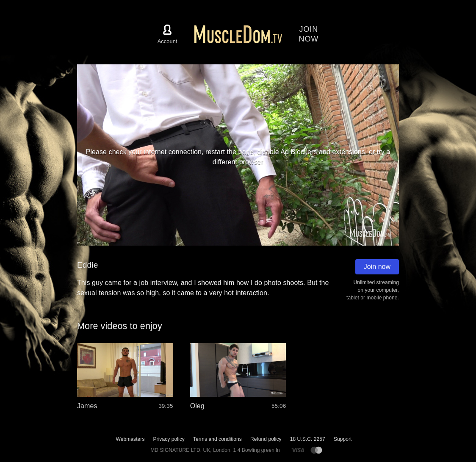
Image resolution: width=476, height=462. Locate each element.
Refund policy (266, 439)
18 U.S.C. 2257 (308, 439)
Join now (377, 267)
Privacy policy (169, 439)
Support (343, 439)
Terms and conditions (217, 439)
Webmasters (130, 439)
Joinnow (309, 34)
